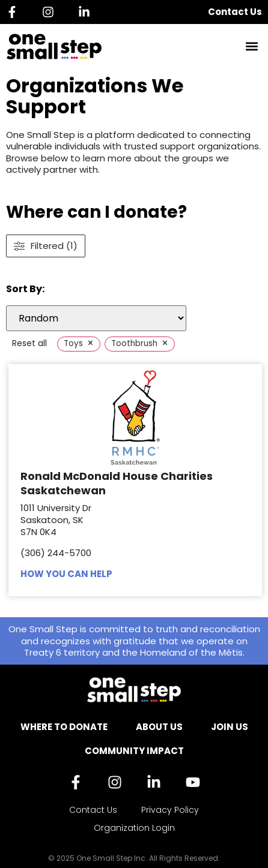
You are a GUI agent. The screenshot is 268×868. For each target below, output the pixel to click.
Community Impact (134, 751)
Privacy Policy (170, 810)
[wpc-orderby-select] (96, 318)
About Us (159, 727)
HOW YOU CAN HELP (66, 574)
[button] (252, 46)
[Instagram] (51, 12)
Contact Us (235, 12)
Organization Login (134, 828)
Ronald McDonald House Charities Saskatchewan (117, 483)
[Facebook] (15, 12)
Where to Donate (64, 727)
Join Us (230, 727)
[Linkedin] (87, 12)
